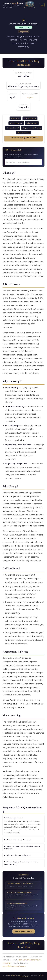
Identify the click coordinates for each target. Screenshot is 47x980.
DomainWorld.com (14, 975)
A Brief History (30, 118)
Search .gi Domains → (23, 931)
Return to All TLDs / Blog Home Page (24, 63)
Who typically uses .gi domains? (19, 855)
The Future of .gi (24, 133)
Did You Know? (13, 128)
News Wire (24, 977)
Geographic (23, 32)
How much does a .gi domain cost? (20, 840)
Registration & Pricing (32, 128)
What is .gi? (15, 118)
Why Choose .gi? (16, 123)
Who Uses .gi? (32, 123)
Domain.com (13, 5)
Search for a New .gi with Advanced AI (23, 139)
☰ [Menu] (42, 5)
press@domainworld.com (14, 966)
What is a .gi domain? (15, 818)
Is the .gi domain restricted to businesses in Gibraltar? (22, 847)
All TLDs (41, 975)
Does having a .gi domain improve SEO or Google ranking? (21, 863)
